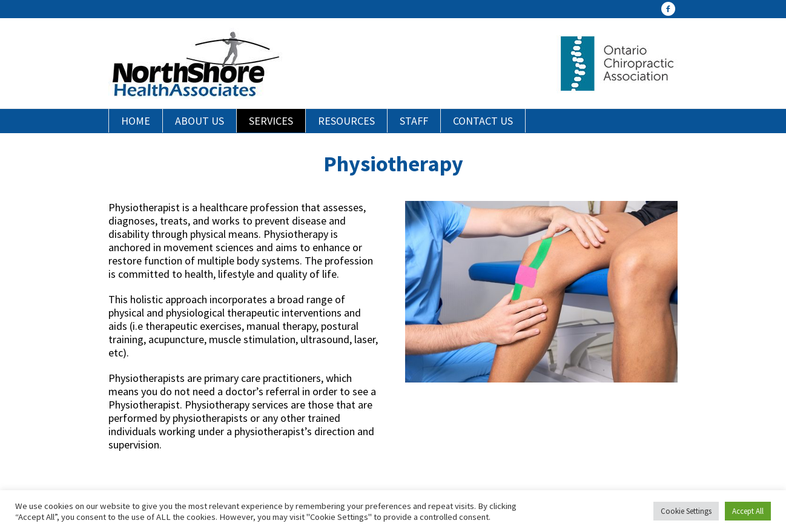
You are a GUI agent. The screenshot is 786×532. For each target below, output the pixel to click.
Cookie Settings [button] (686, 511)
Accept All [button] (748, 511)
